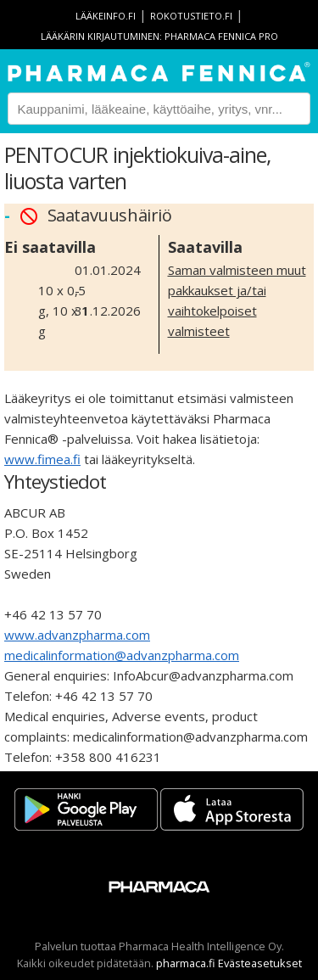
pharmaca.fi (186, 963)
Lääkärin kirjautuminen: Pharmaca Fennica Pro (159, 36)
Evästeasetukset (260, 963)
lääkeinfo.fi (106, 16)
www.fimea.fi (42, 459)
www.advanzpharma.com (77, 635)
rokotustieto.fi (191, 16)
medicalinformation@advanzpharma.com (122, 655)
